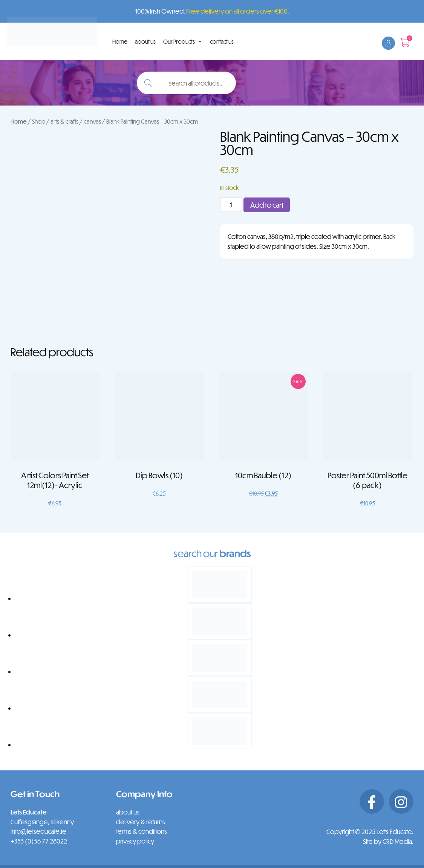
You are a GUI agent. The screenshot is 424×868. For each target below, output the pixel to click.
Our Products (183, 41)
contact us (222, 41)
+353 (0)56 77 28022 (39, 841)
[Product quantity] (231, 204)
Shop (39, 121)
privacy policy (135, 841)
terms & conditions (142, 831)
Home (120, 41)
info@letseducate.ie (38, 831)
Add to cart (267, 205)
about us (145, 41)
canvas (92, 121)
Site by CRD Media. (388, 841)
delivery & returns (141, 822)
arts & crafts (64, 121)
